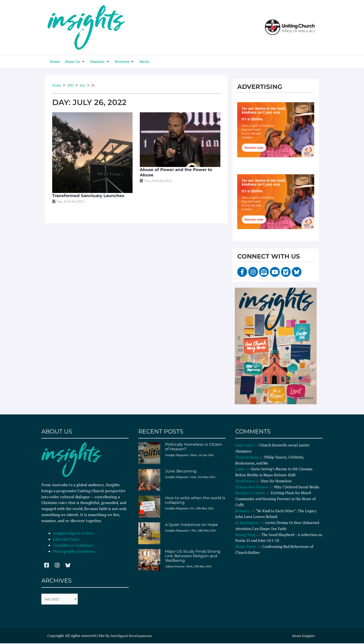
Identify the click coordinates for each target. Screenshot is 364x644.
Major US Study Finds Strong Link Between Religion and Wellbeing (193, 556)
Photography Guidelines (74, 551)
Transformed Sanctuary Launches (88, 196)
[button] (75, 62)
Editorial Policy (67, 539)
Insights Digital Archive (73, 533)
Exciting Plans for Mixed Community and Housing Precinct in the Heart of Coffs (275, 499)
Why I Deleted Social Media (297, 487)
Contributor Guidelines (73, 545)
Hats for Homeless (276, 481)
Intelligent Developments (132, 636)
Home (57, 85)
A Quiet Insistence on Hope (192, 525)
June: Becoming (181, 471)
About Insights (303, 636)
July (83, 85)
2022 (70, 85)
